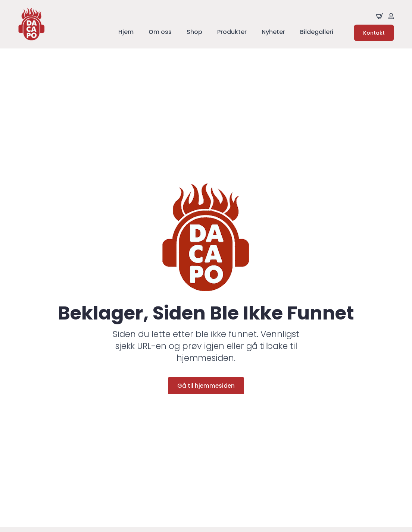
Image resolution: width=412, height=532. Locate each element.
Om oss (160, 33)
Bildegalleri (317, 33)
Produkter (232, 33)
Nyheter (273, 33)
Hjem (126, 33)
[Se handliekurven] (380, 16)
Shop (194, 33)
